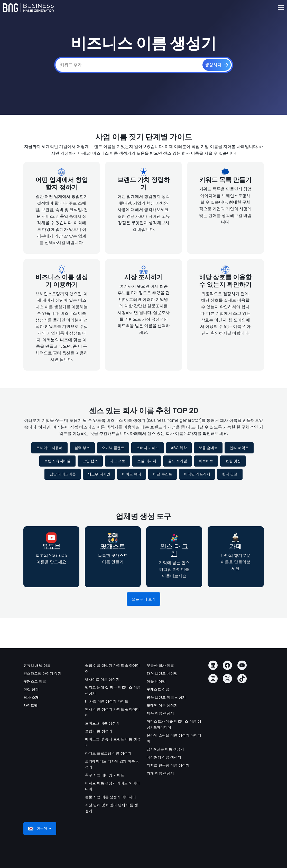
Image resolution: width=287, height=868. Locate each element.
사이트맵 (31, 705)
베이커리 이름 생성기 (164, 757)
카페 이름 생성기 (160, 773)
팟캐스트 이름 (35, 681)
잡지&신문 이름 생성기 (165, 749)
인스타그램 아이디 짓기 (42, 673)
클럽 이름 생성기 (99, 731)
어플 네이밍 (156, 681)
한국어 (38, 828)
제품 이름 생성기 (160, 713)
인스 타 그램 (174, 550)
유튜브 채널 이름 (37, 665)
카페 (236, 546)
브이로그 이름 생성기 (102, 723)
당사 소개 (31, 697)
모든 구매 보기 (144, 599)
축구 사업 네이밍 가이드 (105, 775)
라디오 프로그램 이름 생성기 (108, 753)
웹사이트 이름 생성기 (102, 679)
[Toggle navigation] (281, 8)
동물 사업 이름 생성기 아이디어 (110, 797)
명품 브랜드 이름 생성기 (166, 697)
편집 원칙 (31, 689)
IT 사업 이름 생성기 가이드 (107, 701)
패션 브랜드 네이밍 (162, 673)
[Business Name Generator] (28, 8)
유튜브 (51, 546)
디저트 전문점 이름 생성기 (168, 765)
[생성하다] (217, 65)
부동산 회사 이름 (160, 665)
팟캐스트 (113, 546)
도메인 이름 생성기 (162, 705)
